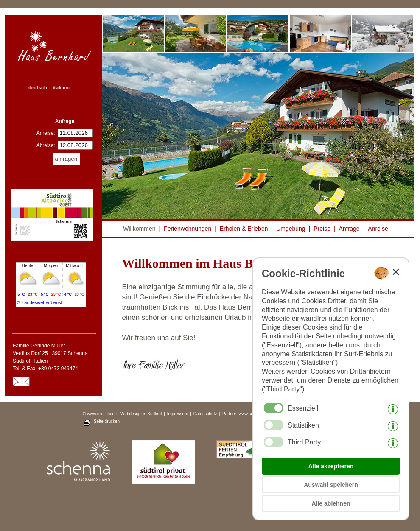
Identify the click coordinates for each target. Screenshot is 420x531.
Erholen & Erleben (244, 229)
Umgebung (291, 229)
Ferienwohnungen (188, 229)
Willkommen (139, 229)
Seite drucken (107, 421)
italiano (62, 88)
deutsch (37, 88)
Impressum (178, 414)
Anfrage (349, 229)
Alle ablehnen (331, 503)
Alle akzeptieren (331, 466)
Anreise (378, 229)
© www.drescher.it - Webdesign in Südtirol (122, 414)
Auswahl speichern (331, 485)
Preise (322, 229)
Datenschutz (205, 414)
